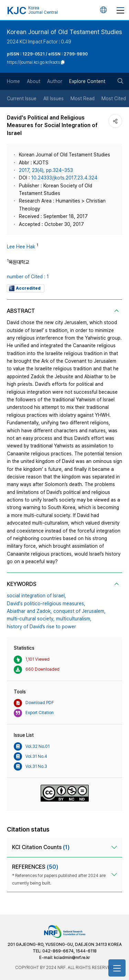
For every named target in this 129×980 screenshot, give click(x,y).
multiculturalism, (74, 619)
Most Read (83, 99)
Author (55, 81)
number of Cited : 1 (28, 277)
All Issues (53, 99)
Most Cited (114, 99)
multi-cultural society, (31, 619)
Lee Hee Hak (21, 247)
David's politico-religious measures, (46, 604)
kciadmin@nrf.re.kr (72, 958)
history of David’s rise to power (41, 627)
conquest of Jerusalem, (79, 611)
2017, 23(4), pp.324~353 (46, 170)
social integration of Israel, (36, 596)
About (34, 81)
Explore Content (87, 81)
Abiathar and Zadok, (29, 611)
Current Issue (22, 99)
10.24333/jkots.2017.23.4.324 (64, 178)
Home (13, 81)
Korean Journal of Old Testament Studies (64, 32)
